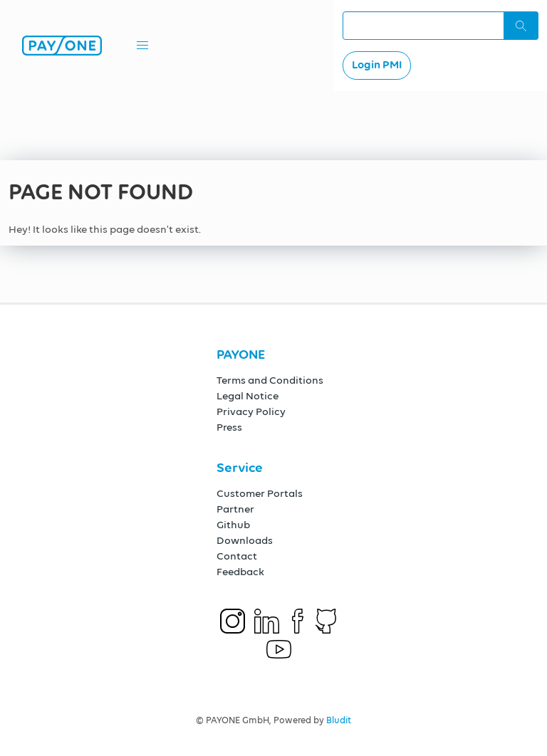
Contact (237, 556)
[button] (142, 46)
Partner (235, 509)
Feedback (240, 572)
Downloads (245, 541)
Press (229, 427)
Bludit (339, 721)
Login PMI (377, 65)
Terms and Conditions (270, 380)
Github (233, 525)
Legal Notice (248, 396)
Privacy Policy (251, 412)
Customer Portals (260, 494)
